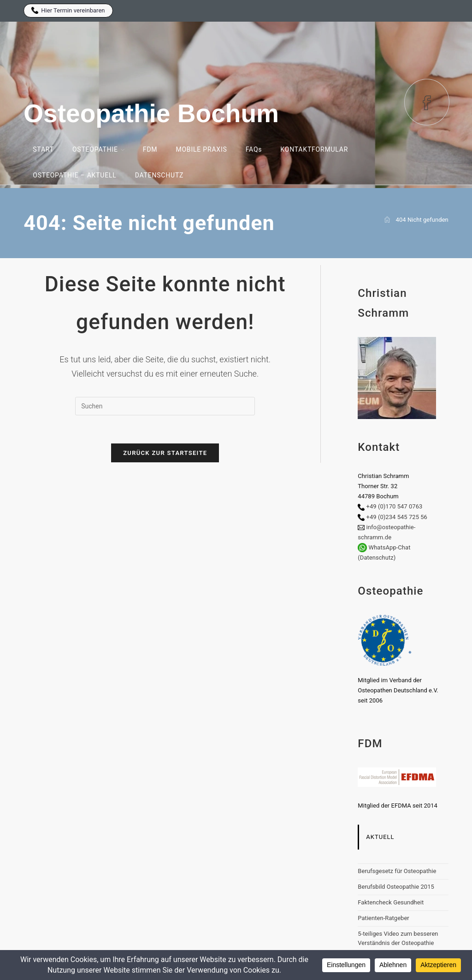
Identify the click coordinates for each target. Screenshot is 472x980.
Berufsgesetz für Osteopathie (397, 871)
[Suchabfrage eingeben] (165, 406)
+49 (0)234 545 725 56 (397, 517)
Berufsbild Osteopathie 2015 (396, 887)
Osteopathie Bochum (151, 113)
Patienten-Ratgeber (383, 918)
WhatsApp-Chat (390, 547)
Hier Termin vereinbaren (68, 10)
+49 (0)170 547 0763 (395, 506)
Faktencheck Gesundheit (391, 902)
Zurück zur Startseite (165, 453)
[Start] (387, 220)
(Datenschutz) (377, 558)
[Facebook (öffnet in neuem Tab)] (427, 102)
